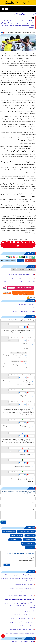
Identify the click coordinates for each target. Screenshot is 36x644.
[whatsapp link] (29, 242)
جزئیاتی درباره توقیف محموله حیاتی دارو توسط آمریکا (22, 619)
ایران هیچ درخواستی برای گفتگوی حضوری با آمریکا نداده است (20, 633)
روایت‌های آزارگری (22, 270)
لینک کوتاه (31, 261)
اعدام (13, 270)
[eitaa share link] (17, 257)
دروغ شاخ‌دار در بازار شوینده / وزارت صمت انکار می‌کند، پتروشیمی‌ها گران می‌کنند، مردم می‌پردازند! (18, 580)
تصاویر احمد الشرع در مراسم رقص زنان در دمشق (23, 642)
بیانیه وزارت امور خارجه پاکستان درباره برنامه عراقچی (22, 626)
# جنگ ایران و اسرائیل (17, 535)
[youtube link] (3, 242)
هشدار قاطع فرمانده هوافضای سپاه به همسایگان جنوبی (21, 275)
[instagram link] (14, 242)
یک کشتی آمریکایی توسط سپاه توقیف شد (24, 611)
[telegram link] (25, 242)
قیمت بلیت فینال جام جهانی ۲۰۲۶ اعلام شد (24, 585)
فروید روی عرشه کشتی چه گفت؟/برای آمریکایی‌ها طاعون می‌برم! (20, 599)
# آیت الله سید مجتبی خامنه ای (26, 531)
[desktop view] (6, 9)
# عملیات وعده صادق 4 (9, 531)
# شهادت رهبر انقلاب (15, 540)
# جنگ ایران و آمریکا (29, 540)
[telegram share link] (27, 257)
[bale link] (22, 242)
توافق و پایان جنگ (28, 558)
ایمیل (34, 503)
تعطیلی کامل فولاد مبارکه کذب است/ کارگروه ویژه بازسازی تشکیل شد (18, 282)
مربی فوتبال (31, 270)
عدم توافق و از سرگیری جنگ (26, 560)
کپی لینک (21, 261)
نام (35, 495)
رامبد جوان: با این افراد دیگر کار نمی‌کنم (25, 308)
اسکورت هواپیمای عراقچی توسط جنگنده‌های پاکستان (22, 630)
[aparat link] (18, 246)
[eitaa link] (11, 242)
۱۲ (3, 33)
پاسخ (9, 327)
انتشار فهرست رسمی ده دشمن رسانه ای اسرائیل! (23, 278)
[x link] (7, 242)
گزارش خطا (33, 297)
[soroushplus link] (18, 242)
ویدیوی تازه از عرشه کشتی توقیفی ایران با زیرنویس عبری (21, 596)
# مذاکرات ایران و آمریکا (28, 544)
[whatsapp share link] (20, 257)
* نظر (34, 510)
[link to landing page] (19, 9)
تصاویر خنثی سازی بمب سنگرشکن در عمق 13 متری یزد (22, 622)
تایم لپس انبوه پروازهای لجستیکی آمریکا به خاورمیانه (22, 588)
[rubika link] (33, 242)
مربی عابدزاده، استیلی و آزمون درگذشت (25, 304)
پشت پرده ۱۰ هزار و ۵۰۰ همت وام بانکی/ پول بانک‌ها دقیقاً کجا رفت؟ (18, 575)
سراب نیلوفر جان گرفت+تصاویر (27, 592)
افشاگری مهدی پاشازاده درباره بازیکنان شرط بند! (23, 312)
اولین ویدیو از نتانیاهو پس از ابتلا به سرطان (24, 615)
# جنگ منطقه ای (30, 535)
